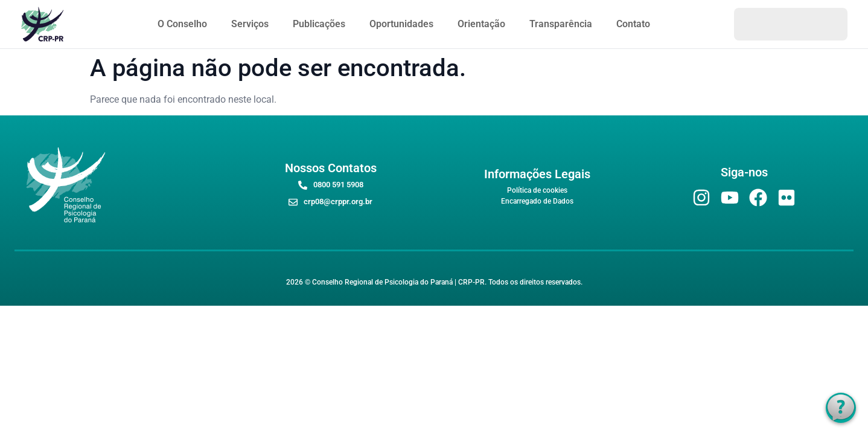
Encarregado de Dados (537, 201)
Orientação (481, 24)
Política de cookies (537, 190)
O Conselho (182, 24)
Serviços (250, 24)
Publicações (319, 24)
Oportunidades (401, 24)
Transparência (561, 24)
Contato (633, 24)
